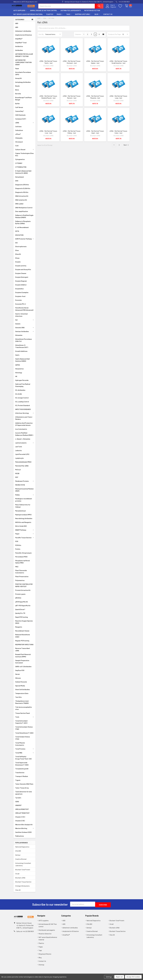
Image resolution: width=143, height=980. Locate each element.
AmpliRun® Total (21, 44)
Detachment (20, 179)
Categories (20, 21)
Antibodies (19, 52)
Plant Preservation (22, 578)
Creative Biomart (21, 861)
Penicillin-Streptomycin (23, 555)
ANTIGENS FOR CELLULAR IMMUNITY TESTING (24, 57)
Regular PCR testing (22, 642)
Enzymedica (19, 290)
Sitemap (41, 966)
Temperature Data (22, 695)
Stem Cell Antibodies (23, 691)
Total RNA (25, 755)
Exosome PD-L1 (21, 306)
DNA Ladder (19, 205)
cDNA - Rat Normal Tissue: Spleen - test (95, 64)
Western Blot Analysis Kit (24, 826)
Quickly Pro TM (20, 615)
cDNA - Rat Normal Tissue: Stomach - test (72, 64)
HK (16, 378)
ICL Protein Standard (23, 407)
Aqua (17, 70)
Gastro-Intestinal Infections (21, 317)
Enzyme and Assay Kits (23, 271)
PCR (17, 543)
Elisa (17, 252)
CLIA (17, 147)
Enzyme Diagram (21, 283)
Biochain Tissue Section (23, 884)
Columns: (78, 36)
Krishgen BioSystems (22, 888)
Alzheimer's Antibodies (23, 33)
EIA (16, 244)
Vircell (17, 875)
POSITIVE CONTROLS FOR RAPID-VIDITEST (24, 587)
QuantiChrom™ (20, 611)
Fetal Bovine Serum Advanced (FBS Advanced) (24, 311)
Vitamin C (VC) (20, 819)
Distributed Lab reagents (71, 12)
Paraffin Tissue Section (25, 539)
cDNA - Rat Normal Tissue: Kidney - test (72, 134)
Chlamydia (19, 140)
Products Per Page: (115, 36)
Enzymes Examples (22, 294)
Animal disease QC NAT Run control (44, 12)
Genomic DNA (25, 329)
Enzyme (18, 264)
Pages (60, 16)
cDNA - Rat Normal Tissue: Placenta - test (95, 99)
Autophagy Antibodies (23, 84)
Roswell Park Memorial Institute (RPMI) (23, 657)
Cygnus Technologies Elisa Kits (24, 156)
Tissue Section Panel (23, 715)
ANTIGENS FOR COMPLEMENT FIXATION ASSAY (23, 64)
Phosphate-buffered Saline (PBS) (22, 564)
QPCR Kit (18, 600)
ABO (17, 25)
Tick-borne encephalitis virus (24, 710)
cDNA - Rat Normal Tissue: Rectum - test (72, 99)
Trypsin (18, 782)
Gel (25, 322)
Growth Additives (21, 353)
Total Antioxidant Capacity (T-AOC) (21, 724)
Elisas (17, 260)
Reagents (19, 629)
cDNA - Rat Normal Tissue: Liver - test (48, 134)
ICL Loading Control (22, 403)
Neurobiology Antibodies (24, 520)
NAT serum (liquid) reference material (28, 16)
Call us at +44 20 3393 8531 (25, 932)
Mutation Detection (92, 12)
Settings (109, 977)
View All (18, 892)
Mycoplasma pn (21, 513)
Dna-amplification (22, 213)
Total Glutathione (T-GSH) (24, 735)
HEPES (18, 367)
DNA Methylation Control (24, 209)
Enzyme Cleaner (21, 275)
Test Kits (18, 699)
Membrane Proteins (25, 483)
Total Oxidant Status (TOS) (23, 740)
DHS (17, 183)
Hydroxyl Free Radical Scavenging (23, 387)
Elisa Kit (18, 256)
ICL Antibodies (20, 392)
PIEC (17, 568)
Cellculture (19, 132)
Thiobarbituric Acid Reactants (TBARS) (22, 704)
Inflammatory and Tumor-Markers (24, 420)
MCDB (17, 475)
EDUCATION (19, 237)
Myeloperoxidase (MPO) (23, 516)
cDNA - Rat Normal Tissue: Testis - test (48, 64)
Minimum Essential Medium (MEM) (24, 492)
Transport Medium (22, 778)
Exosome (18, 302)
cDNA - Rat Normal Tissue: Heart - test (95, 134)
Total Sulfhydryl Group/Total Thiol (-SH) (23, 759)
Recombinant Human (22, 633)
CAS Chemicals (20, 117)
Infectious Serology (25, 415)
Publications (20, 838)
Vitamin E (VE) (20, 822)
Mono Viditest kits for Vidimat (23, 508)
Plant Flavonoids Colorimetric (21, 573)
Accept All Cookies (133, 977)
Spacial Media (20, 687)
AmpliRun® (19, 40)
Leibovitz (19, 452)
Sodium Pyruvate (21, 684)
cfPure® (18, 136)
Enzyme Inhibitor (21, 287)
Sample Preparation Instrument (22, 663)
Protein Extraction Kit (23, 592)
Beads (17, 88)
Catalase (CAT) (21, 121)
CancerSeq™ (20, 113)
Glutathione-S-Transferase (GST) (22, 348)
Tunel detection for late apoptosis (24, 795)
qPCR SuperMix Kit (22, 604)
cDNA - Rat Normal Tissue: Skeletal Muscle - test (48, 99)
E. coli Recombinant (22, 229)
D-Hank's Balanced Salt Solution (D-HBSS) (23, 174)
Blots (17, 92)
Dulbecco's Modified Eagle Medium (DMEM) (24, 218)
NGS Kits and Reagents (23, 524)
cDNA (25, 124)
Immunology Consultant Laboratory (23, 866)
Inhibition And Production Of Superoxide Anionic (24, 426)
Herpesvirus (19, 370)
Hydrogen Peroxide (22, 382)
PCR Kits (18, 547)
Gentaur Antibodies (25, 333)
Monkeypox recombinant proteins (24, 502)
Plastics (50, 16)
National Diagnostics (22, 849)
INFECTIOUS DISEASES (23, 411)
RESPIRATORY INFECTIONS (24, 646)
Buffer (18, 105)
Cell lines (18, 128)
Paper (25, 536)
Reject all (119, 977)
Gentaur (18, 857)
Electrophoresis (21, 248)
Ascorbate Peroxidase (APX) (23, 75)
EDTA (17, 233)
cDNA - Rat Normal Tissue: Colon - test (119, 134)
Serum (17, 676)
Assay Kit (19, 80)
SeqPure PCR (20, 672)
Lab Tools (19, 448)
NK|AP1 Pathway (25, 532)
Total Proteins (25, 751)
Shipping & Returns (83, 16)
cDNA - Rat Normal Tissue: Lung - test (119, 99)
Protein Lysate (20, 596)
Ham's (17, 357)
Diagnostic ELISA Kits (23, 190)
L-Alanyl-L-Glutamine (23, 441)
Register (111, 8)
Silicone (18, 680)
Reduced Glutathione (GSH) (23, 638)
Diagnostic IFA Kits (22, 194)
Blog (97, 16)
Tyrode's (18, 799)
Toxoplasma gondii (22, 770)
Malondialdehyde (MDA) (23, 464)
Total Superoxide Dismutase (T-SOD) (22, 766)
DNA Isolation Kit (21, 202)
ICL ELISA (19, 396)
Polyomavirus (20, 582)
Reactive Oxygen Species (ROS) (24, 624)
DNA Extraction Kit (22, 198)
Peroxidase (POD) (21, 558)
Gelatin (18, 326)
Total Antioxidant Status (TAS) (24, 730)
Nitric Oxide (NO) (21, 528)
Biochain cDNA (20, 879)
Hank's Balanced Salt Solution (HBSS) (23, 362)
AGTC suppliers (20, 12)
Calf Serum (19, 109)
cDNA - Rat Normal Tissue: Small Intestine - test (119, 64)
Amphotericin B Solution (24, 37)
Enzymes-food (20, 298)
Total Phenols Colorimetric (20, 746)
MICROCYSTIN (20, 487)
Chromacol (19, 144)
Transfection (20, 774)
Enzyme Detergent (22, 279)
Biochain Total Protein (23, 871)
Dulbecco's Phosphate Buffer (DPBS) (23, 224)
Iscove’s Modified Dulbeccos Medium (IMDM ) (24, 436)
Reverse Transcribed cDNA (22, 651)
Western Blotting (25, 830)
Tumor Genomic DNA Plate (24, 786)
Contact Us (108, 16)
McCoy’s (18, 471)
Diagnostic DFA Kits (22, 186)
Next (126, 147)
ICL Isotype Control (22, 400)
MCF (17, 479)
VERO (17, 803)
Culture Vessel (25, 151)
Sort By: (41, 36)
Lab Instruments (25, 445)
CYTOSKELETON (21, 169)
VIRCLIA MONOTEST (22, 811)
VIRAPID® (18, 807)
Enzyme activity (21, 267)
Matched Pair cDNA (22, 468)
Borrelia (18, 95)
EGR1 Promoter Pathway (25, 241)
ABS (17, 29)
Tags (69, 16)
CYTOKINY (19, 165)
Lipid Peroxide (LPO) (22, 456)
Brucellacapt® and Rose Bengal (23, 100)
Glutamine (19, 337)
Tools (25, 719)
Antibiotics (19, 48)
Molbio (25, 497)
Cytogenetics (20, 161)
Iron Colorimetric (21, 431)
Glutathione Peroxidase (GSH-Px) (24, 342)
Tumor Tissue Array (22, 790)
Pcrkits (18, 551)
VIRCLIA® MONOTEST (22, 815)
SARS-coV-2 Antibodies (23, 668)
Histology (19, 374)
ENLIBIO (18, 853)
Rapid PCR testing (22, 619)
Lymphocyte (19, 460)
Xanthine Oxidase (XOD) (23, 834)
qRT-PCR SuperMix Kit (23, 607)
